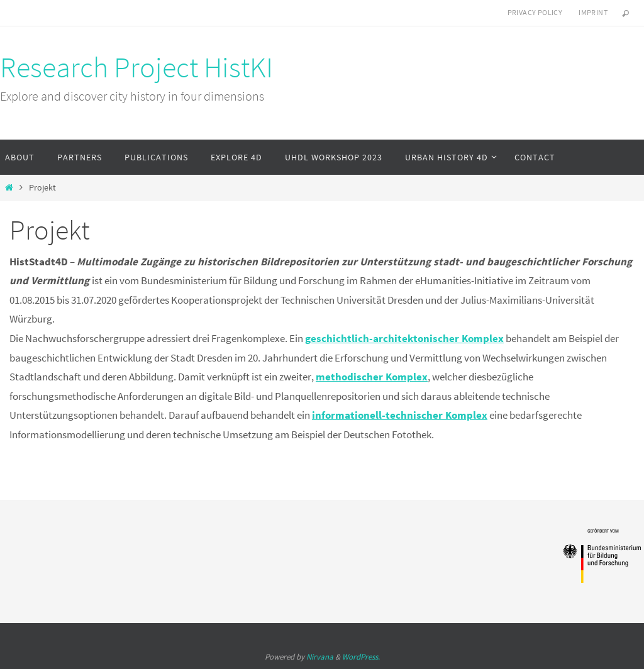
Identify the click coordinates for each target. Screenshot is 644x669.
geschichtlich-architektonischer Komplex (404, 338)
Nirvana (320, 657)
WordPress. (361, 657)
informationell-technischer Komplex (400, 415)
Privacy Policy (535, 12)
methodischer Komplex (372, 377)
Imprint (593, 12)
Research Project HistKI (136, 67)
